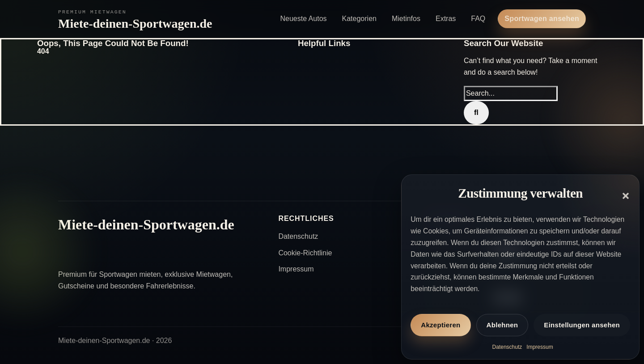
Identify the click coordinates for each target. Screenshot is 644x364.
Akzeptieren (441, 325)
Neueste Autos (303, 19)
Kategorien (359, 19)
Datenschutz (507, 347)
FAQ (478, 19)
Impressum (540, 347)
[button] (626, 196)
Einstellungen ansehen (582, 325)
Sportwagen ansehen (542, 19)
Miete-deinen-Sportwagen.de (135, 23)
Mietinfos (406, 19)
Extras (446, 19)
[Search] (476, 113)
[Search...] (511, 93)
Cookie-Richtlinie (305, 253)
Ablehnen (502, 325)
